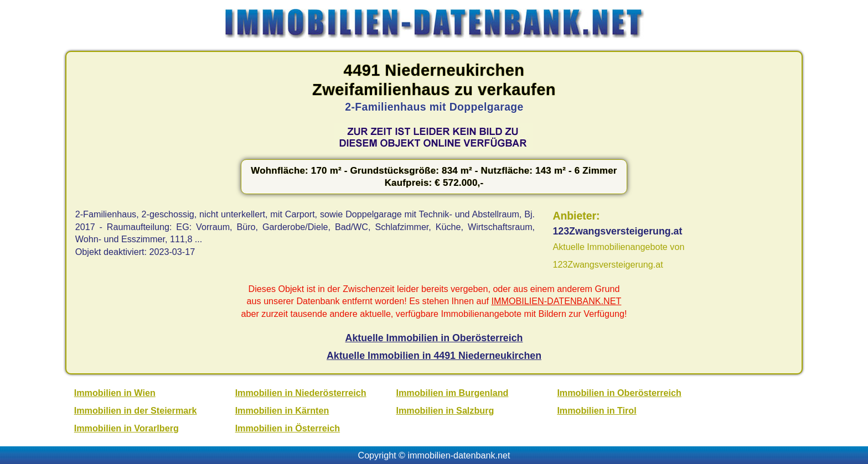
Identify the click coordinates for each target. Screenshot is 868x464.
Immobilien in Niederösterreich (301, 393)
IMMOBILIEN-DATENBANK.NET (557, 301)
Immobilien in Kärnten (282, 410)
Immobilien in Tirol (596, 410)
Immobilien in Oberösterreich (619, 393)
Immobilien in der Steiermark (136, 410)
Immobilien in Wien (115, 393)
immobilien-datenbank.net (459, 455)
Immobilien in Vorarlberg (126, 428)
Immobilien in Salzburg (445, 410)
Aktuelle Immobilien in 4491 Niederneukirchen (434, 356)
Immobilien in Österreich (288, 428)
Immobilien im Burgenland (453, 393)
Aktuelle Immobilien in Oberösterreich (434, 338)
